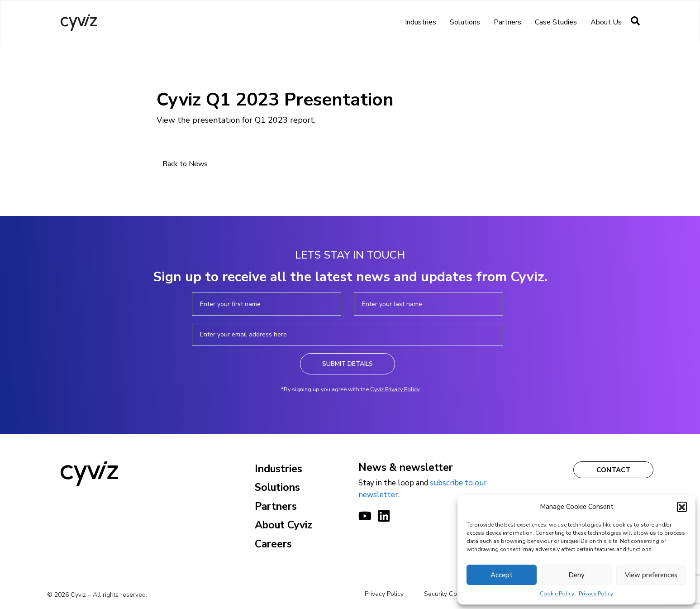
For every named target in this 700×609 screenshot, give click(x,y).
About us (606, 22)
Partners (507, 22)
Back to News (185, 164)
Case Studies (556, 22)
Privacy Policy (596, 594)
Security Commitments (456, 594)
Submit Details (348, 364)
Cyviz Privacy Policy (395, 389)
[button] (682, 507)
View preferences (651, 575)
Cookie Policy (557, 594)
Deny (576, 575)
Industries (421, 22)
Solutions (465, 22)
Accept (502, 575)
